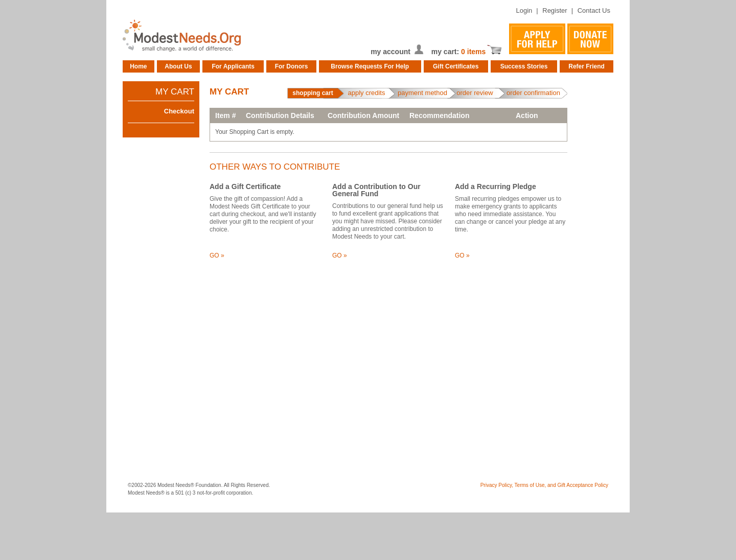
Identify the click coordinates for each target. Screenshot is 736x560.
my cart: (446, 52)
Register (555, 10)
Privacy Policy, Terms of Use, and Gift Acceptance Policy (544, 485)
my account (390, 52)
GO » (217, 255)
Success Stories (524, 66)
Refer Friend (586, 66)
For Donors (292, 66)
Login (524, 10)
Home (138, 66)
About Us (178, 66)
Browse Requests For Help (370, 66)
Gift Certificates (456, 66)
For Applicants (233, 66)
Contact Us (594, 10)
